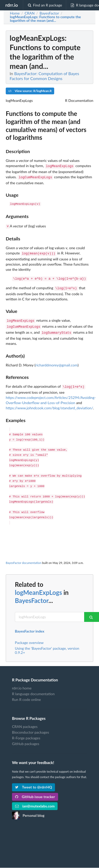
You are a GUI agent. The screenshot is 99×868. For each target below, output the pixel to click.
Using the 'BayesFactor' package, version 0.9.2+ (47, 645)
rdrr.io (11, 5)
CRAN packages (25, 721)
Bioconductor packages (30, 727)
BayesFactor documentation (24, 558)
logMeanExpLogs (38, 587)
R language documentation (33, 689)
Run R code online (26, 694)
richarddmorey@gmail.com (57, 360)
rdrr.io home (22, 683)
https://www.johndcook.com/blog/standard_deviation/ (49, 403)
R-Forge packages (26, 733)
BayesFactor (32, 595)
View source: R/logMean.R (30, 91)
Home (15, 13)
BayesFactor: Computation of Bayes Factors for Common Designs (44, 76)
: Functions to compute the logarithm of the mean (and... (45, 19)
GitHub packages (26, 738)
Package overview (29, 637)
